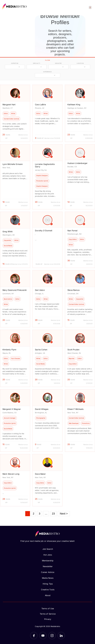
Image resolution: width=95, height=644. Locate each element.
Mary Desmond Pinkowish (15, 290)
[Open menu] (90, 7)
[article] (15, 113)
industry (58, 63)
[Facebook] (34, 636)
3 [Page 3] (39, 514)
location (80, 63)
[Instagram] (52, 636)
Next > (64, 514)
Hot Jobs (48, 555)
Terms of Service (48, 614)
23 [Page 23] (53, 514)
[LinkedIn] (61, 636)
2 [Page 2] (34, 514)
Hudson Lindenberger (77, 163)
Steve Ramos (73, 290)
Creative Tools (48, 590)
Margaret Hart (9, 105)
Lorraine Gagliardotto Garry (45, 165)
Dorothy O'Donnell (44, 231)
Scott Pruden (73, 350)
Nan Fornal (72, 231)
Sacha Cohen (41, 350)
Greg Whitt (8, 232)
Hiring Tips (48, 584)
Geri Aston (40, 290)
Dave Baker (40, 474)
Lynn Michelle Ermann (13, 164)
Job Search (48, 549)
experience (47, 72)
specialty (37, 63)
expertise (15, 63)
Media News (48, 578)
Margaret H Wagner (12, 409)
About (48, 595)
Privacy (48, 619)
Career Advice (48, 572)
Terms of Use (48, 609)
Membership (48, 561)
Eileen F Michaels (75, 409)
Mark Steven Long (11, 474)
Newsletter (48, 566)
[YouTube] (43, 636)
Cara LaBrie (40, 105)
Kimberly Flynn (9, 350)
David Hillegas (42, 409)
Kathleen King (74, 105)
